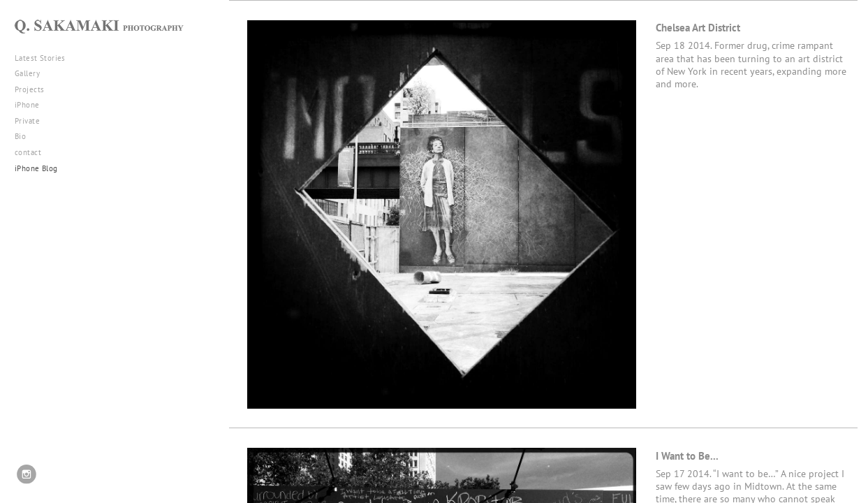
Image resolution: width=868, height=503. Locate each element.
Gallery (32, 73)
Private (27, 121)
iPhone (32, 105)
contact (28, 152)
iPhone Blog (36, 168)
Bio (20, 136)
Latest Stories (45, 58)
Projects (35, 89)
